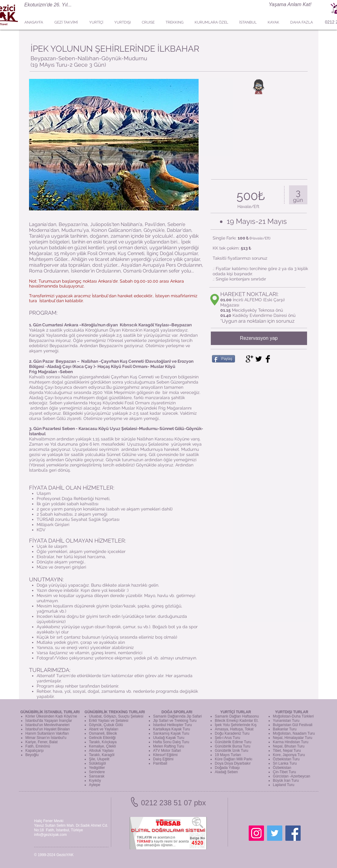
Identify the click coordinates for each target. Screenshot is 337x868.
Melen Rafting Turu (168, 746)
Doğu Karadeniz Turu (232, 733)
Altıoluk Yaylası (101, 751)
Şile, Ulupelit (99, 759)
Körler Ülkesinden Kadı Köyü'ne (51, 716)
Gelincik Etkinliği (102, 738)
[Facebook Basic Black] (268, 359)
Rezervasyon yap (259, 338)
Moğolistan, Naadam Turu (294, 733)
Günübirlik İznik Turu (231, 751)
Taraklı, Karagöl (102, 755)
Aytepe (95, 785)
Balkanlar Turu (285, 729)
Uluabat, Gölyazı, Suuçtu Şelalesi (116, 716)
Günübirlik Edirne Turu (233, 742)
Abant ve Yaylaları (104, 729)
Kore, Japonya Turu (289, 755)
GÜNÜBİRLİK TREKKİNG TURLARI (115, 712)
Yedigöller (97, 768)
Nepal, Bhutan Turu (289, 746)
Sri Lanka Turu (285, 763)
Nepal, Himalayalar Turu (293, 738)
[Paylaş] (223, 359)
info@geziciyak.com (51, 835)
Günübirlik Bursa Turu (233, 746)
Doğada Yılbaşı (227, 768)
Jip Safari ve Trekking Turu (175, 721)
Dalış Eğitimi (163, 759)
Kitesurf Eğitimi (165, 755)
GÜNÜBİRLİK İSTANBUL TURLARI (50, 712)
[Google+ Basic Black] (249, 359)
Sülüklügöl (97, 763)
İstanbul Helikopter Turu (172, 725)
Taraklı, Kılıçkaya (103, 742)
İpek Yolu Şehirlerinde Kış (236, 725)
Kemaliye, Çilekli (102, 746)
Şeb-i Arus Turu (227, 738)
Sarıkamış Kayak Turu (171, 733)
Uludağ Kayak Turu (169, 738)
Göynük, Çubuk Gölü (106, 725)
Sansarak (97, 776)
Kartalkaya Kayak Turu (172, 729)
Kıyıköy (95, 781)
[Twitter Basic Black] (259, 359)
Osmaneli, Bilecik (103, 733)
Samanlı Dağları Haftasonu (237, 716)
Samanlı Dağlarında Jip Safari (177, 716)
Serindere (97, 772)
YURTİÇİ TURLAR (236, 712)
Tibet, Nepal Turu (287, 751)
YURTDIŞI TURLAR (292, 712)
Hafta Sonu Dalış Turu (171, 742)
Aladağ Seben (226, 772)
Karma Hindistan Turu (291, 742)
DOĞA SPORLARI (177, 712)
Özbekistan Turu (286, 759)
